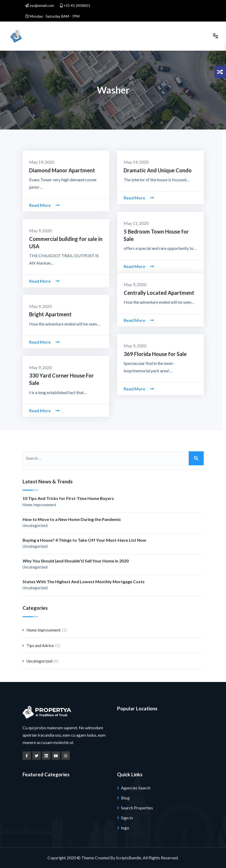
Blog (125, 798)
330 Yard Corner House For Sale (65, 375)
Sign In (127, 818)
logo (125, 828)
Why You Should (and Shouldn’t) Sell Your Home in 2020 (76, 561)
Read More (44, 205)
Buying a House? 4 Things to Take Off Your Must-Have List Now (84, 540)
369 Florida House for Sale (154, 354)
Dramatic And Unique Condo (155, 170)
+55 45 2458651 (75, 5)
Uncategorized (35, 526)
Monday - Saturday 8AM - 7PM (52, 16)
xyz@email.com (40, 5)
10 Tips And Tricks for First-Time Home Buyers (68, 498)
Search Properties (137, 808)
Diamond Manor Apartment (60, 170)
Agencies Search (136, 788)
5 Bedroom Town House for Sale (160, 231)
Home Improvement (39, 505)
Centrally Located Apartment (157, 293)
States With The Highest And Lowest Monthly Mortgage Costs (84, 582)
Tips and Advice (40, 645)
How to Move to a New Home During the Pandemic (72, 519)
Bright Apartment (49, 314)
